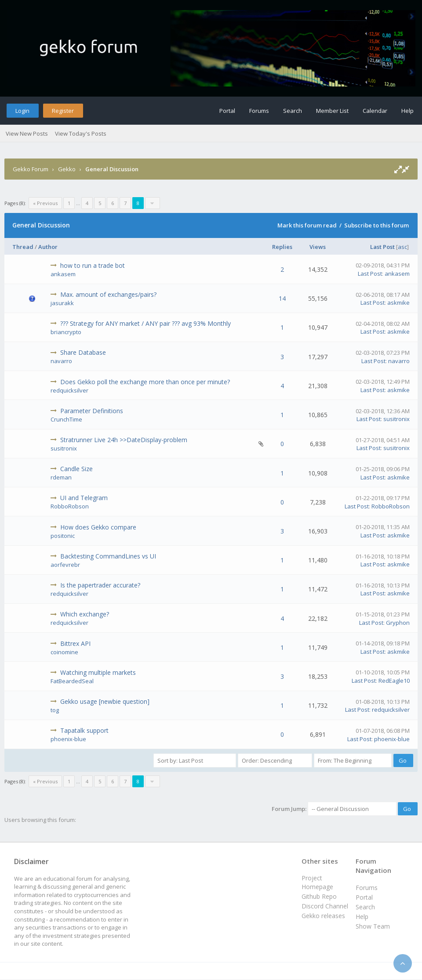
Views (318, 247)
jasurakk (62, 303)
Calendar (375, 111)
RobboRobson (70, 506)
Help (407, 111)
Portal (227, 111)
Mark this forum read (307, 225)
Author (48, 247)
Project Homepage (317, 882)
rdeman (61, 477)
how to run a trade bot (93, 265)
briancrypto (66, 332)
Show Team (373, 926)
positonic (63, 536)
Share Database (83, 352)
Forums (259, 111)
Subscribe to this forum (377, 225)
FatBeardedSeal (72, 681)
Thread (23, 247)
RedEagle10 (394, 681)
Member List (332, 111)
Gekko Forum (31, 169)
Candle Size (76, 469)
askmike (398, 303)
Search (293, 111)
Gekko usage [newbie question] (105, 701)
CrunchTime (66, 419)
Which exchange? (85, 614)
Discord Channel (325, 906)
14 (282, 298)
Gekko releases (323, 916)
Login (22, 111)
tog (55, 710)
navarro (61, 361)
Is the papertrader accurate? (100, 585)
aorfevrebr (65, 565)
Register (63, 111)
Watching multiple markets (98, 672)
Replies (282, 247)
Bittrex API (75, 643)
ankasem (63, 274)
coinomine (64, 652)
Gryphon (398, 623)
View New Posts (27, 133)
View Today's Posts (81, 133)
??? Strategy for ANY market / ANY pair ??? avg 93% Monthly (146, 323)
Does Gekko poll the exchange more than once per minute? (145, 382)
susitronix (397, 419)
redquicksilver (69, 390)
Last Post (382, 247)
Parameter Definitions (92, 411)
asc (402, 247)
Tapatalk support (84, 730)
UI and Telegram (84, 498)
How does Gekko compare (98, 527)
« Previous (45, 203)
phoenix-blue (68, 739)
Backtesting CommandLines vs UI (108, 556)
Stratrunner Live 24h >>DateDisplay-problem (124, 440)
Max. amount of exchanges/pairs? (108, 294)
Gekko (67, 169)
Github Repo (319, 896)
